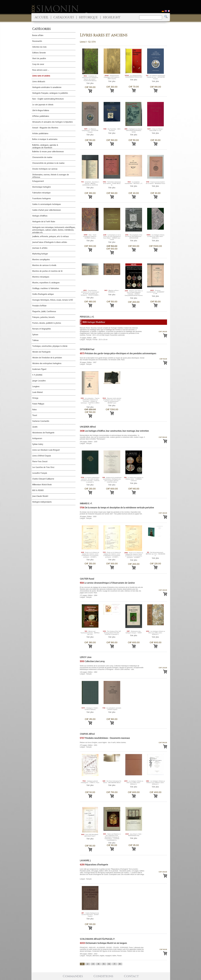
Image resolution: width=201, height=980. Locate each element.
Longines (36, 387)
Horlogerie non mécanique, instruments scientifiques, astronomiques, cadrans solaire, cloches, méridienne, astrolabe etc (54, 230)
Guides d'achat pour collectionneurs (47, 210)
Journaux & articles (40, 248)
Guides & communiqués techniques (47, 204)
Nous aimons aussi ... (41, 70)
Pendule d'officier (39, 306)
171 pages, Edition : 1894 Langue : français (113, 592)
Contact (131, 976)
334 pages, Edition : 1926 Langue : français (113, 439)
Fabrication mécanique (41, 193)
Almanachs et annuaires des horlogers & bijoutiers (52, 122)
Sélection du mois (39, 47)
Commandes (73, 976)
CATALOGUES (64, 17)
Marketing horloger (40, 254)
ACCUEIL (42, 17)
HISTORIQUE (88, 17)
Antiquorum (37, 438)
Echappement (38, 181)
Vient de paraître (39, 58)
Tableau (35, 340)
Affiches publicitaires (41, 116)
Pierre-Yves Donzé (40, 462)
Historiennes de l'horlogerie (43, 433)
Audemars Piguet (39, 369)
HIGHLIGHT (112, 17)
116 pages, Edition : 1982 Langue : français (113, 670)
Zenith (35, 427)
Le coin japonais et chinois (43, 105)
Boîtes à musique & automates (45, 139)
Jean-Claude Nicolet (40, 496)
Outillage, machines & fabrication (46, 288)
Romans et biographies (42, 329)
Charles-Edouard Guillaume (43, 479)
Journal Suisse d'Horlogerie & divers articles (50, 242)
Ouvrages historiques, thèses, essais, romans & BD (53, 300)
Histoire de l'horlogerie (41, 352)
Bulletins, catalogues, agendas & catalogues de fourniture (45, 146)
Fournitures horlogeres (41, 199)
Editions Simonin (39, 53)
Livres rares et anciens (41, 76)
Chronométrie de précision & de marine (48, 163)
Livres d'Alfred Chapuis (42, 456)
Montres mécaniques (41, 277)
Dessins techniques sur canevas (45, 169)
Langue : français (113, 874)
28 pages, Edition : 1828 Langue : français (113, 515)
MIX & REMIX (38, 490)
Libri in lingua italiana (41, 110)
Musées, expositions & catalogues (46, 283)
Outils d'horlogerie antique (43, 294)
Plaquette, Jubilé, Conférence (44, 311)
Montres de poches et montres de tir (47, 271)
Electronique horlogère (41, 187)
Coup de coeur (38, 64)
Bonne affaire (38, 35)
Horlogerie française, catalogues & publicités (50, 93)
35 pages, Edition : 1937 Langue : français (113, 361)
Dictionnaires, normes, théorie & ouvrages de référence (51, 176)
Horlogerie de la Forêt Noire (44, 222)
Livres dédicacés (39, 82)
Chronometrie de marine (42, 157)
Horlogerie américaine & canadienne (47, 87)
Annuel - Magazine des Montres (45, 128)
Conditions (103, 976)
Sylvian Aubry (38, 444)
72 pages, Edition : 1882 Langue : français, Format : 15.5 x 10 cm (113, 334)
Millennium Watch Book (42, 485)
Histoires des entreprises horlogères (47, 363)
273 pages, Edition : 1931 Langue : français (113, 745)
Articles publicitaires (40, 133)
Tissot (35, 415)
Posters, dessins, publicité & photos (47, 323)
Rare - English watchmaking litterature (48, 99)
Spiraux (35, 335)
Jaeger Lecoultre (39, 381)
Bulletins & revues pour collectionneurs (48, 152)
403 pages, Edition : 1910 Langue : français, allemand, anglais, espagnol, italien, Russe (113, 952)
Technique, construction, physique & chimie (50, 346)
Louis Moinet (37, 392)
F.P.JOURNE (37, 375)
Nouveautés (37, 41)
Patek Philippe (38, 404)
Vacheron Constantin (41, 421)
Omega (35, 398)
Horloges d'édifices (40, 216)
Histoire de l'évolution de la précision (47, 358)
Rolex (34, 410)
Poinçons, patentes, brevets (43, 317)
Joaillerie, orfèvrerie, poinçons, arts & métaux (50, 236)
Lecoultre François (40, 473)
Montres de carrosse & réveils (44, 265)
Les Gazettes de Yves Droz (43, 467)
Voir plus (90, 83)
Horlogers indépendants (42, 502)
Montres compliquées (41, 260)
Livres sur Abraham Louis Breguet (46, 450)
